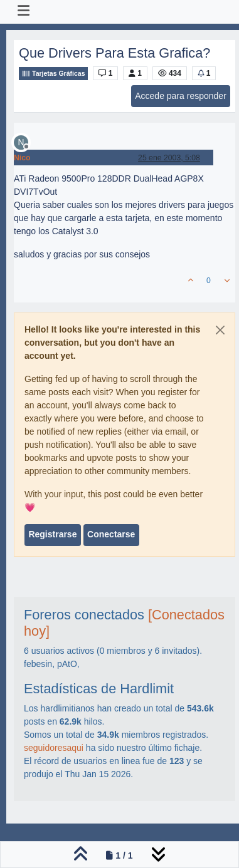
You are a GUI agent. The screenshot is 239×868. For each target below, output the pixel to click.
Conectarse (111, 534)
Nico (22, 158)
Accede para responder (181, 96)
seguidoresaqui (54, 748)
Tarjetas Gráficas (53, 74)
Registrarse (52, 534)
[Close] (220, 330)
